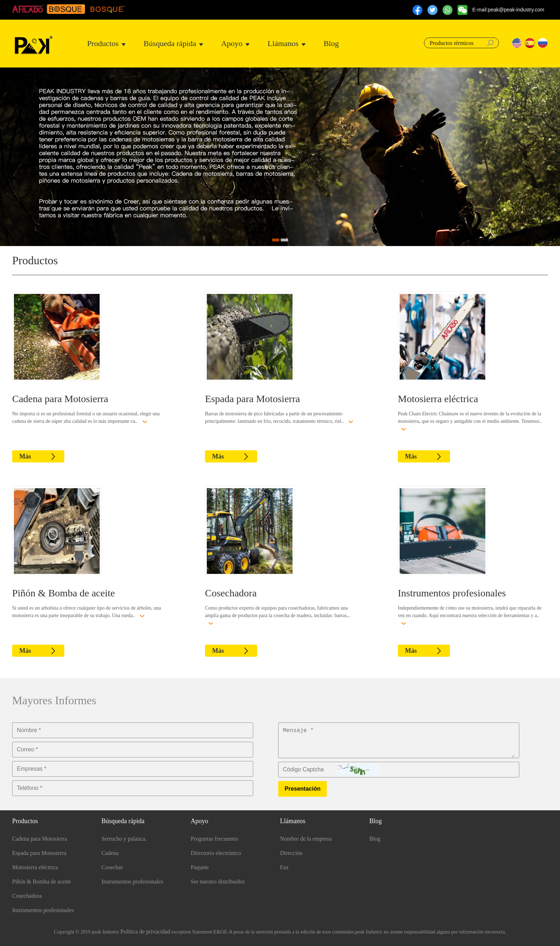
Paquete (200, 867)
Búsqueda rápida (170, 43)
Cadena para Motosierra (60, 399)
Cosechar (112, 867)
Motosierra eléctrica (438, 399)
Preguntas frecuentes (214, 839)
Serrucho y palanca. (124, 839)
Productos (103, 43)
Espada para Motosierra (252, 399)
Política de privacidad (145, 932)
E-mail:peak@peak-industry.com (508, 10)
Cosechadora (231, 593)
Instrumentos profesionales (452, 593)
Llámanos (283, 43)
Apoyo (232, 43)
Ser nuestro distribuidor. (218, 882)
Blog (331, 43)
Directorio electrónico (216, 853)
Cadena (110, 853)
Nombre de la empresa (306, 839)
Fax (284, 867)
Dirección (291, 853)
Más (25, 456)
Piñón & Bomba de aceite (64, 593)
